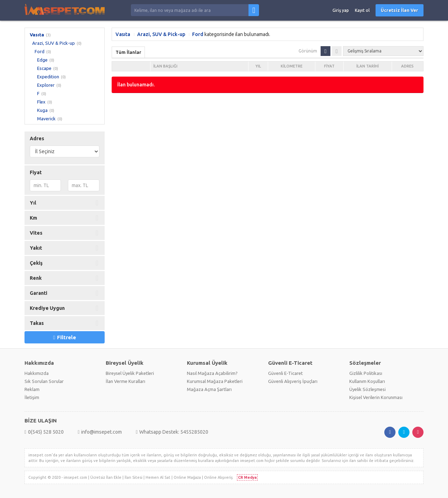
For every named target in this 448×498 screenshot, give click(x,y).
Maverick (46, 119)
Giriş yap (341, 10)
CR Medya (247, 477)
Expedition (48, 77)
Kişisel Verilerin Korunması (376, 397)
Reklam (32, 389)
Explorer (46, 85)
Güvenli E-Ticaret (285, 373)
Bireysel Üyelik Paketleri (130, 373)
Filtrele (64, 337)
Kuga (42, 110)
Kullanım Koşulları (367, 381)
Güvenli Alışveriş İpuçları (293, 381)
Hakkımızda (37, 373)
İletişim (32, 397)
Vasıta (37, 35)
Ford (40, 51)
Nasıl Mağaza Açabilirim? (212, 373)
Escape (44, 68)
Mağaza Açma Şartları (209, 389)
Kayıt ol (362, 10)
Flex (41, 102)
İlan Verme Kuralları (125, 381)
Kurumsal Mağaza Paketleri (215, 381)
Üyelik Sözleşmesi (367, 389)
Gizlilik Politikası (366, 373)
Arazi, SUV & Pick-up (54, 43)
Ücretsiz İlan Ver (400, 10)
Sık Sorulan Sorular (44, 381)
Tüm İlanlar (128, 52)
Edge (42, 60)
